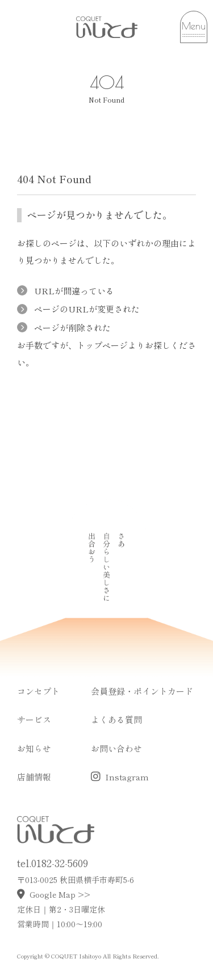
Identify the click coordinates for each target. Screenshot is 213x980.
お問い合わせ (116, 748)
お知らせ (34, 748)
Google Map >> (54, 894)
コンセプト (38, 691)
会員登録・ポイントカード (142, 691)
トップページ (102, 345)
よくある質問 (116, 719)
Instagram (120, 777)
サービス (34, 719)
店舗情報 (34, 777)
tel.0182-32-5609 (53, 863)
